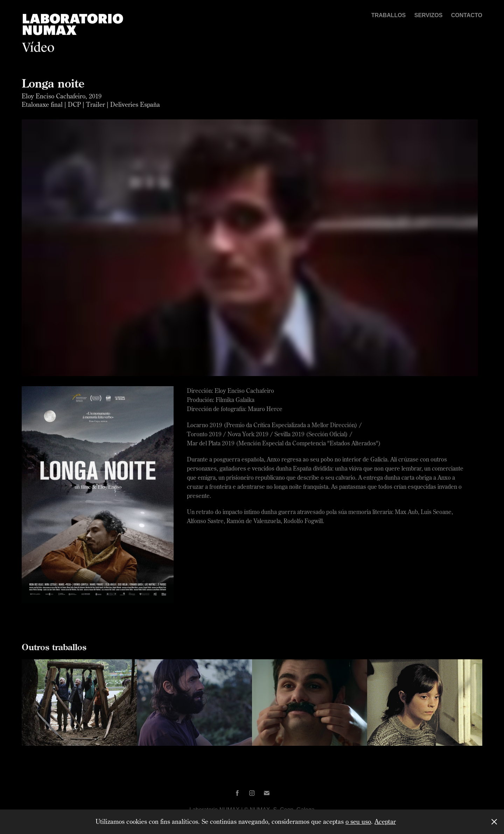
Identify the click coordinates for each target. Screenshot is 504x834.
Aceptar (385, 822)
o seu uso (358, 822)
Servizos (429, 15)
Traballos (389, 15)
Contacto (467, 15)
